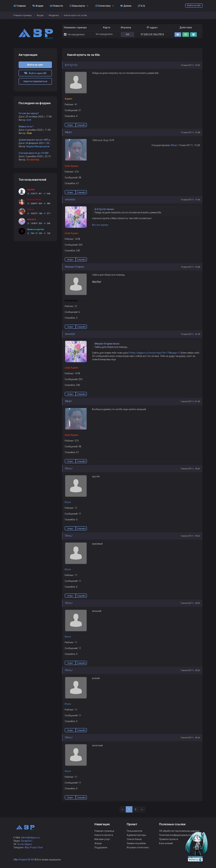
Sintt (29, 120)
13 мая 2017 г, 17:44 (190, 200)
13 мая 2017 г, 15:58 (190, 132)
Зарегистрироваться (35, 81)
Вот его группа (100, 225)
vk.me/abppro (25, 844)
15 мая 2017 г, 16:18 (190, 334)
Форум (38, 6)
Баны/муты (77, 6)
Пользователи (135, 831)
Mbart (68, 132)
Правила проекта (169, 839)
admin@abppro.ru (30, 838)
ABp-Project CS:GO (24, 860)
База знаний (166, 843)
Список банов (134, 839)
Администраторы (136, 835)
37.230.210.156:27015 (152, 34)
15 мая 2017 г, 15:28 (190, 267)
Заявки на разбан (136, 843)
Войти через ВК (35, 73)
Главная (20, 6)
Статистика (103, 6)
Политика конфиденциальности (177, 835)
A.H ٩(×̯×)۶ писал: (104, 209)
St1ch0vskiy (33, 160)
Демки (126, 6)
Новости (56, 6)
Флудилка (54, 15)
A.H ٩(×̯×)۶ (71, 65)
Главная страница (22, 15)
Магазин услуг (102, 839)
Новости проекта (104, 835)
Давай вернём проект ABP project (38, 140)
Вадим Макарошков (38, 146)
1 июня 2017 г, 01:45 (190, 401)
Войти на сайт (194, 5)
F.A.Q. (142, 6)
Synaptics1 (27, 841)
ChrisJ (69, 468)
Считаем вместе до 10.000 (34, 153)
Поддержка (101, 847)
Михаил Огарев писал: (107, 344)
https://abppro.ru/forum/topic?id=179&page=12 (155, 353)
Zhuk (29, 133)
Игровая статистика (138, 847)
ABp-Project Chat (34, 847)
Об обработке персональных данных (179, 831)
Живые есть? (26, 127)
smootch (70, 199)
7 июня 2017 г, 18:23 (190, 469)
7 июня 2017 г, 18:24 (190, 738)
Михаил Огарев (74, 267)
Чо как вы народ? (29, 113)
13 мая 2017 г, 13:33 (190, 65)
